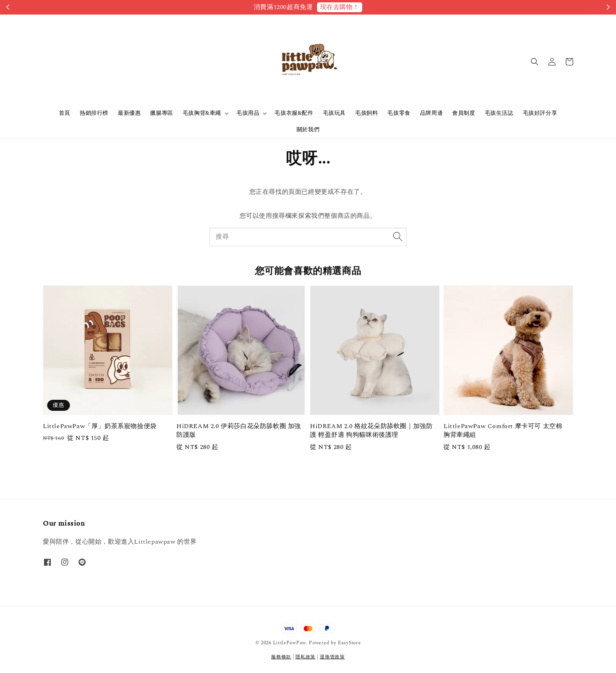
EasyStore (349, 643)
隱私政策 (305, 657)
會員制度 (464, 113)
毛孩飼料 (367, 113)
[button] (535, 62)
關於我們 (308, 130)
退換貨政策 (332, 657)
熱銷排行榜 (94, 113)
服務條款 (281, 657)
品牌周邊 (431, 113)
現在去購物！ (340, 7)
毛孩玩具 (334, 113)
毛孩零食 (399, 113)
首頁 (65, 113)
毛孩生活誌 (499, 113)
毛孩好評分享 (540, 113)
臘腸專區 (161, 113)
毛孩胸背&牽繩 (202, 113)
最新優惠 (129, 113)
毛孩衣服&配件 (294, 113)
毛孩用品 (248, 113)
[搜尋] (398, 237)
